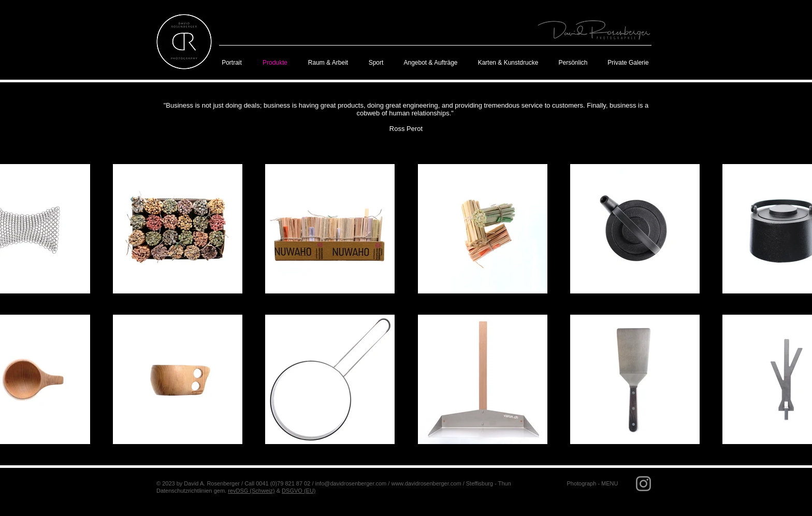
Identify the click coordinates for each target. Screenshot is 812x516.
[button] (592, 483)
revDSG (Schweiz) (251, 491)
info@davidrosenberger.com (351, 483)
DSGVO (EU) (299, 491)
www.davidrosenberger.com (426, 483)
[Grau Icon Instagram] (643, 484)
